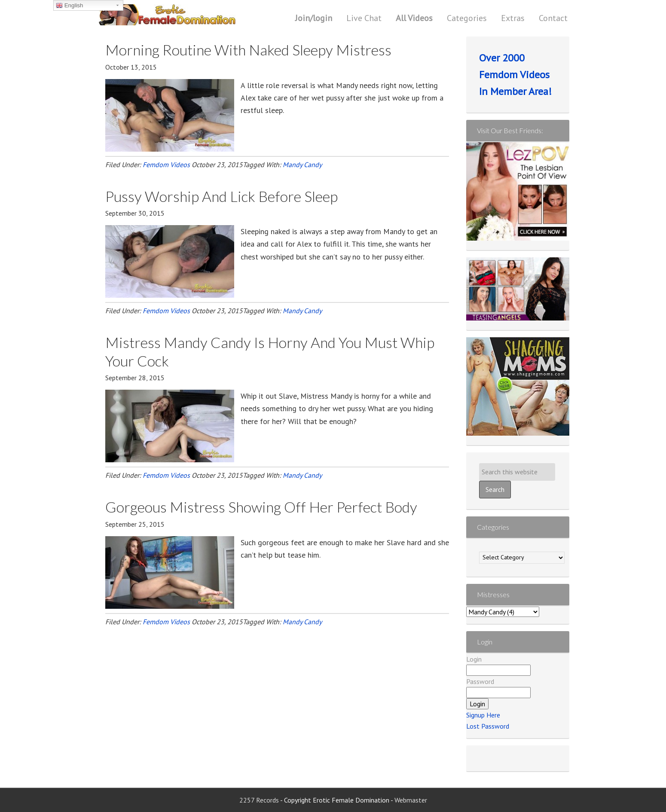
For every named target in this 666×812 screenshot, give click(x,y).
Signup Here (483, 715)
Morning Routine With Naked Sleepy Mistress (248, 50)
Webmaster (411, 800)
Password (480, 681)
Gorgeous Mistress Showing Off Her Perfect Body (261, 507)
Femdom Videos (166, 165)
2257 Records (260, 800)
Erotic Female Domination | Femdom (185, 15)
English (69, 6)
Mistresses (493, 594)
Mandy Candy (302, 165)
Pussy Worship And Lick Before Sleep (221, 196)
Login (474, 659)
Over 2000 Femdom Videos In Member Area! (515, 75)
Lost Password (488, 726)
